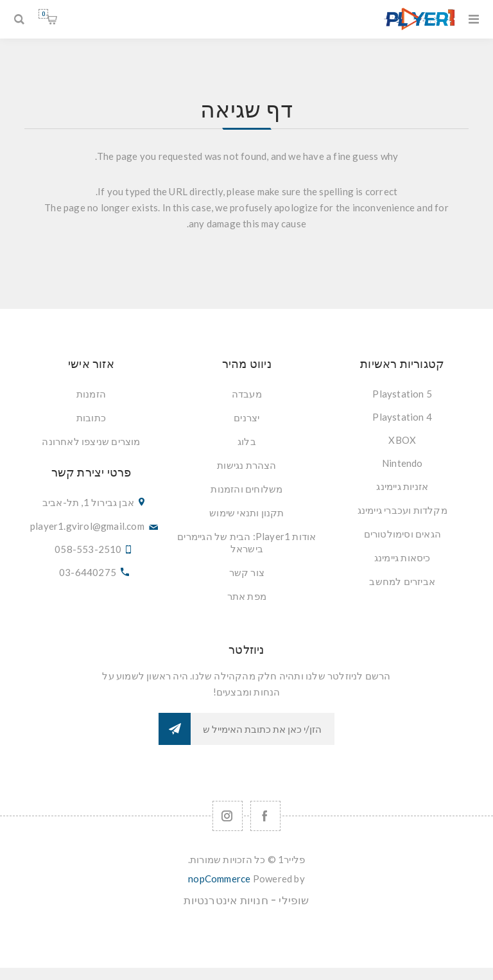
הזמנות (91, 394)
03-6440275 (88, 572)
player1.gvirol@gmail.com (87, 526)
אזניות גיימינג (402, 486)
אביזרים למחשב (402, 581)
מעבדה (247, 394)
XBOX (402, 440)
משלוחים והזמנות (246, 489)
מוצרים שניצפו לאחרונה (91, 441)
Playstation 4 (402, 417)
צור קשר (247, 572)
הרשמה (175, 729)
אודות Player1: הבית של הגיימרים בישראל (246, 542)
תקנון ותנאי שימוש (246, 512)
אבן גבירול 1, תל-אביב (88, 502)
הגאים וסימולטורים (402, 534)
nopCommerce (219, 879)
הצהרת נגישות (246, 465)
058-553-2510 (88, 549)
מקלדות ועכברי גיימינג (402, 510)
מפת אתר (247, 596)
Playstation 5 (402, 394)
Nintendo (402, 463)
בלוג (247, 441)
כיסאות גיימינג (402, 557)
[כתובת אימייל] (263, 729)
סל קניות (43, 14)
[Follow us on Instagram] (228, 816)
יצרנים (246, 417)
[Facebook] (265, 816)
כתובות (91, 417)
